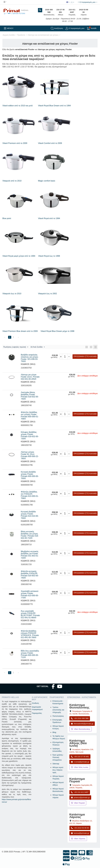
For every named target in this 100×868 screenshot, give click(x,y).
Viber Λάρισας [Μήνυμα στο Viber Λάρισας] (78, 839)
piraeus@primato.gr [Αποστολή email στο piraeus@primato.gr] (80, 797)
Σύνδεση (35, 703)
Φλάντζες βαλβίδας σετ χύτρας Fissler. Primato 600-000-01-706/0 (30, 416)
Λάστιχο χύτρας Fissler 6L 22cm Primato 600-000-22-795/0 (30, 455)
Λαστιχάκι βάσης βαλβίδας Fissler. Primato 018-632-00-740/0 (30, 396)
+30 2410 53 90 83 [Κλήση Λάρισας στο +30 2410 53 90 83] (80, 828)
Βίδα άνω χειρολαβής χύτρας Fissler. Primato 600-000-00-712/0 (30, 654)
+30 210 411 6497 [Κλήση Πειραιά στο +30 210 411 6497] (80, 792)
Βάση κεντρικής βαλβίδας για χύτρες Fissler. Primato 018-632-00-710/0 (30, 535)
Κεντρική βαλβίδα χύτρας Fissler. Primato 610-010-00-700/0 (30, 515)
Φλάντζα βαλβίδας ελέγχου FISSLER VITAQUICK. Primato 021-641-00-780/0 (30, 634)
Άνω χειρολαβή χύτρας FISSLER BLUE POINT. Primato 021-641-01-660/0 (30, 614)
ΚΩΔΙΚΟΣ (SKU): (28, 364)
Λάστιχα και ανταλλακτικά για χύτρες (43, 35)
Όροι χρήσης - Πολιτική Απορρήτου (58, 757)
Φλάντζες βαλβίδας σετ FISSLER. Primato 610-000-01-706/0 (30, 495)
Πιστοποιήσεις (58, 716)
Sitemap (56, 764)
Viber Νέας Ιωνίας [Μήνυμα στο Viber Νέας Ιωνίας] (80, 767)
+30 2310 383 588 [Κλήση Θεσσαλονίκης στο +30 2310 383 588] (80, 718)
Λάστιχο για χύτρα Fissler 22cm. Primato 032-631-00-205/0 (30, 377)
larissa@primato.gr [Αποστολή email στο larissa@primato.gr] (80, 833)
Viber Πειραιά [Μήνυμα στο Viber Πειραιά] (78, 803)
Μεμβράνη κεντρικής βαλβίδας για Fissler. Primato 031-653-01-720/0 (30, 555)
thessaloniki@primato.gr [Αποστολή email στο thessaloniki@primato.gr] (82, 724)
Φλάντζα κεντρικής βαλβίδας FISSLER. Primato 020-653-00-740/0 (30, 575)
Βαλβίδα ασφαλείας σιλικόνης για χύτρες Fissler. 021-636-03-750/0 (29, 358)
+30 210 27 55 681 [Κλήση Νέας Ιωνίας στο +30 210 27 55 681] (80, 756)
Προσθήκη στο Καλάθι (85, 356)
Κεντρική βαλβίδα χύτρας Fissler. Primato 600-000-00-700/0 (30, 475)
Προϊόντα (21, 35)
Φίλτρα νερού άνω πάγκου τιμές (58, 770)
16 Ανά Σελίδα (38, 347)
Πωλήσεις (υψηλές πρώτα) (16, 347)
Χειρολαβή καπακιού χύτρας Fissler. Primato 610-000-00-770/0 (30, 594)
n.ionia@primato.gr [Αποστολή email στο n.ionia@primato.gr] (80, 762)
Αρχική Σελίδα (9, 35)
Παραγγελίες (37, 713)
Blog (54, 732)
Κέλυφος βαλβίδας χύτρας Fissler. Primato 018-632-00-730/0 (30, 435)
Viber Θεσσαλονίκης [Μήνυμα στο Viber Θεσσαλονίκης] (81, 729)
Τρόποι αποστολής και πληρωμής (58, 710)
